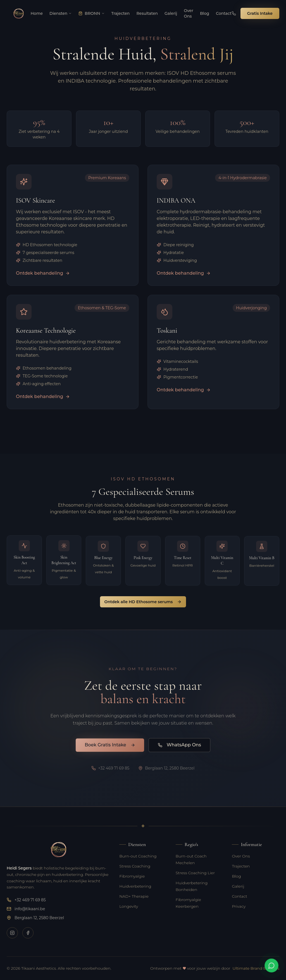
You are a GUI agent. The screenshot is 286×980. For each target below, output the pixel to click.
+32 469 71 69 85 (26, 900)
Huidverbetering (135, 886)
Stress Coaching (135, 866)
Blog (236, 876)
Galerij (238, 886)
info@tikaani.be (26, 909)
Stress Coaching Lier (195, 873)
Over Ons (241, 856)
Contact (239, 896)
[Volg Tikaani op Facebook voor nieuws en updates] (28, 933)
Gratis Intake (260, 13)
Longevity (129, 906)
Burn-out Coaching (138, 856)
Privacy (239, 906)
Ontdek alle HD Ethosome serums (143, 602)
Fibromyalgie (132, 876)
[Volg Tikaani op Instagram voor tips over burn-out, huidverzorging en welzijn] (12, 933)
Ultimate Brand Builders (256, 968)
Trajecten (241, 866)
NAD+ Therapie (134, 896)
